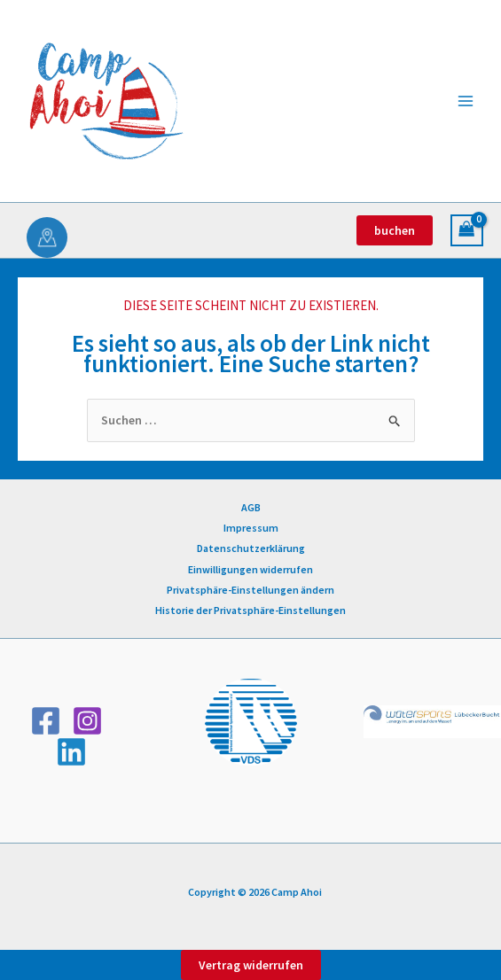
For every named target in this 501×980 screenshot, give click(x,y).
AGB (251, 507)
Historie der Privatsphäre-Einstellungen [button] (250, 610)
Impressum (251, 528)
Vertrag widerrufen (251, 965)
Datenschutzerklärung (251, 548)
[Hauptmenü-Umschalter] (466, 101)
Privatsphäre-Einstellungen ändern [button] (250, 590)
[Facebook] (46, 721)
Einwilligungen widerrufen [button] (250, 569)
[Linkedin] (71, 752)
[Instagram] (87, 721)
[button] (395, 230)
